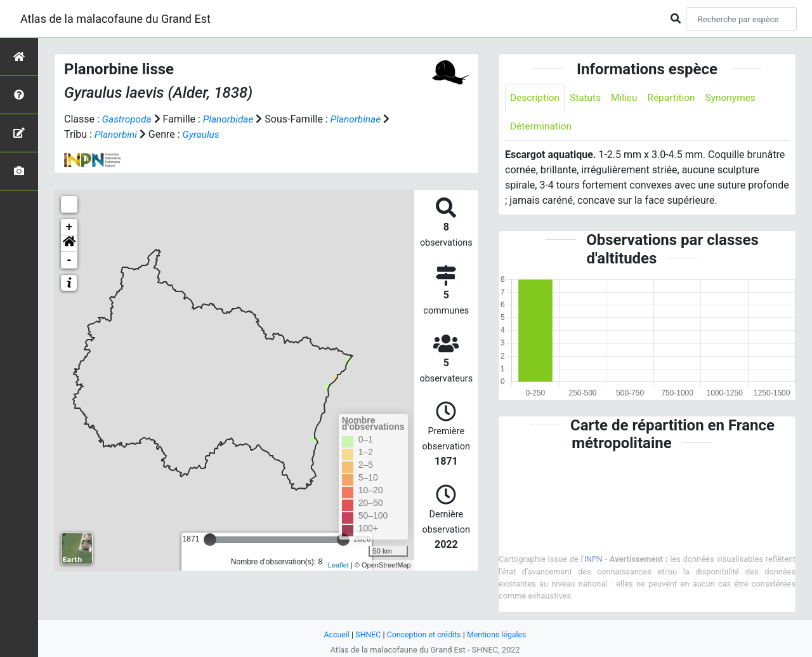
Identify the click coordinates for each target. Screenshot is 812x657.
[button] (69, 244)
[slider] (210, 540)
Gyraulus (203, 134)
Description (536, 98)
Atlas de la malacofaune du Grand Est (115, 19)
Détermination (542, 127)
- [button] (69, 260)
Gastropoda (128, 119)
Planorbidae (231, 119)
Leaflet (338, 565)
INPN (594, 560)
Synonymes (737, 98)
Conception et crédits (423, 634)
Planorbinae (360, 119)
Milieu (628, 98)
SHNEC (366, 634)
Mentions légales (499, 634)
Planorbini (117, 134)
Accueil (334, 634)
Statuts (588, 98)
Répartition (676, 98)
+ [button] (69, 227)
